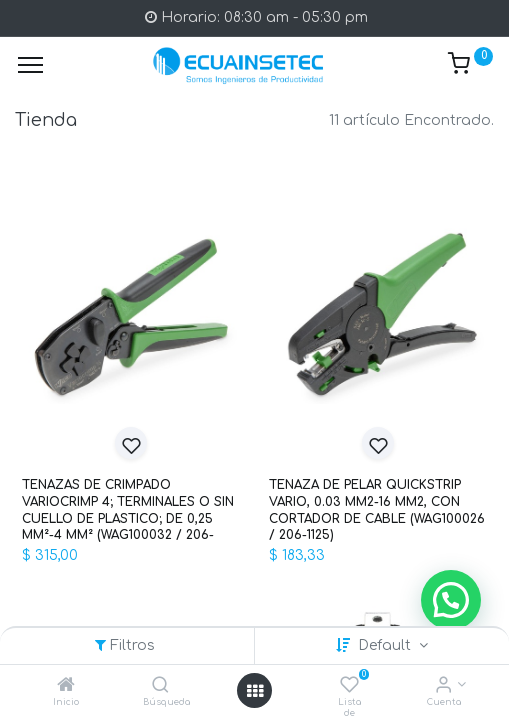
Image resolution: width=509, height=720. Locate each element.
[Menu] (30, 65)
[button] (131, 443)
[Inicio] (66, 686)
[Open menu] (255, 691)
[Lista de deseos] (349, 686)
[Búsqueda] (160, 686)
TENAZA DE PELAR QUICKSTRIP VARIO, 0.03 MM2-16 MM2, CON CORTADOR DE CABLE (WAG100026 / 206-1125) (377, 510)
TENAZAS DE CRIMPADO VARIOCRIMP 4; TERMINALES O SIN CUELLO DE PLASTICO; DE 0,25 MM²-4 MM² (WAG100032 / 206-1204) (128, 510)
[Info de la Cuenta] (443, 686)
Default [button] (386, 645)
